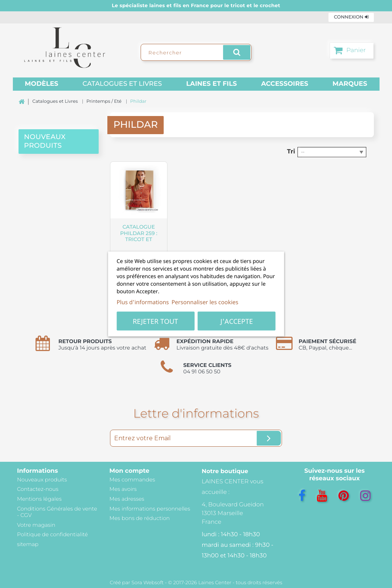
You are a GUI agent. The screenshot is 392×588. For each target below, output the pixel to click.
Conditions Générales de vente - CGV (57, 512)
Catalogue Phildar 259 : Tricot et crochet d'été (139, 236)
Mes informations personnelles (150, 509)
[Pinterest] (343, 496)
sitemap (28, 544)
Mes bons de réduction (139, 518)
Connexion (351, 17)
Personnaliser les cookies (205, 302)
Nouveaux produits (42, 480)
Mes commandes (132, 480)
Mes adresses (127, 499)
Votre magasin (36, 525)
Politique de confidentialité (52, 534)
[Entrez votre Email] (196, 438)
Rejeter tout (155, 321)
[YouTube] (322, 496)
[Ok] (269, 438)
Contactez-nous (38, 489)
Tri (291, 152)
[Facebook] (302, 496)
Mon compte (129, 471)
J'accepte (237, 321)
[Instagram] (365, 496)
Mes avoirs (123, 489)
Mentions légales (39, 499)
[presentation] (59, 163)
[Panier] (352, 50)
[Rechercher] (196, 52)
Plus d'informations (143, 302)
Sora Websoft (148, 583)
